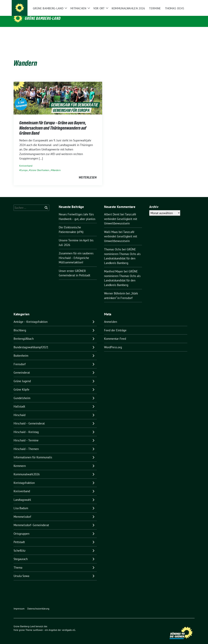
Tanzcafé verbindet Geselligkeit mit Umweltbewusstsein (121, 214)
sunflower (38, 625)
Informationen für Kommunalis (33, 452)
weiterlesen (88, 172)
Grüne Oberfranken (40, 165)
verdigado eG (69, 625)
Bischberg (20, 325)
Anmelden (111, 317)
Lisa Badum (21, 503)
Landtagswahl (22, 495)
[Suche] (184, 5)
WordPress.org (113, 342)
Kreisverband (26, 161)
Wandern (56, 165)
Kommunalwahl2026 (27, 469)
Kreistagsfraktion (24, 478)
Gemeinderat (22, 368)
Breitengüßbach (24, 334)
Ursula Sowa (21, 571)
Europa (24, 165)
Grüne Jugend (22, 376)
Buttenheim (21, 351)
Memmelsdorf (22, 512)
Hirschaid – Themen (26, 444)
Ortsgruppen (21, 529)
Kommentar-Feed (115, 334)
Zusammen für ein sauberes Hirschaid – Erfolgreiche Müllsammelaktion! (76, 253)
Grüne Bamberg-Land (43, 18)
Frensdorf (20, 359)
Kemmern (20, 461)
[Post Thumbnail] (58, 93)
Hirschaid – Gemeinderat (29, 418)
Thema (18, 563)
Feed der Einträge (115, 325)
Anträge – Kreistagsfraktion (31, 317)
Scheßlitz (20, 546)
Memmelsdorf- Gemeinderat (31, 520)
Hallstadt (19, 402)
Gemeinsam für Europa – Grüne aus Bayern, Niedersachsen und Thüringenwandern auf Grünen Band (53, 123)
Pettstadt (19, 537)
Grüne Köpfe (21, 385)
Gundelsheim (22, 393)
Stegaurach (21, 554)
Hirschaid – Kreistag (26, 427)
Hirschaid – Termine (26, 435)
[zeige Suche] (189, 5)
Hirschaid (20, 410)
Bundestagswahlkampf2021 (31, 342)
